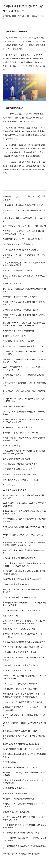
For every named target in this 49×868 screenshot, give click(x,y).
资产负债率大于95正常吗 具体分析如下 (18, 331)
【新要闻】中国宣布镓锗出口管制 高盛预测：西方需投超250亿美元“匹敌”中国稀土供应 (24, 565)
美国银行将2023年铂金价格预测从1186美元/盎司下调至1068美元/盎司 (24, 604)
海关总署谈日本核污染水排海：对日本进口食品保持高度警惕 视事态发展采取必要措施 (24, 544)
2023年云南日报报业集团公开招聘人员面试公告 (22, 749)
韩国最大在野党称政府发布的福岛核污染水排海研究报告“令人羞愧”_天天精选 (24, 452)
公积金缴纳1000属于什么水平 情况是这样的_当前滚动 (24, 220)
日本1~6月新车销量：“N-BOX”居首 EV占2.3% (21, 610)
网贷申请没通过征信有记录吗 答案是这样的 (20, 250)
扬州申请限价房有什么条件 (14, 406)
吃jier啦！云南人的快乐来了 (14, 336)
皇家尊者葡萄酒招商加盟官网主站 (16, 459)
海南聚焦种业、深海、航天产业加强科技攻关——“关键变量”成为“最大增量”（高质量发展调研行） (24, 695)
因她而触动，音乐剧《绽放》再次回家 (18, 341)
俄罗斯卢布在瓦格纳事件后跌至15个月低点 (20, 767)
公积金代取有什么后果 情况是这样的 (18, 793)
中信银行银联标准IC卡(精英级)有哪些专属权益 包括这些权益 (24, 774)
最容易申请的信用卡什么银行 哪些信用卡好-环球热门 (24, 226)
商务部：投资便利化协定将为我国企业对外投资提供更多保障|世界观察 (24, 439)
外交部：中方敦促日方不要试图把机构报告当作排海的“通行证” (24, 303)
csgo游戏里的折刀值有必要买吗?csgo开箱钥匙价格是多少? (24, 847)
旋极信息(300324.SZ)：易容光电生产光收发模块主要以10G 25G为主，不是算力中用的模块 (24, 324)
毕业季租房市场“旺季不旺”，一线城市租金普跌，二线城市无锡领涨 (24, 708)
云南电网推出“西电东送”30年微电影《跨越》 (21, 310)
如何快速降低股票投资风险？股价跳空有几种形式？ (24, 205)
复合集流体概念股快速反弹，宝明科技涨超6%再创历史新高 (24, 737)
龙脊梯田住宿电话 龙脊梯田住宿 (16, 584)
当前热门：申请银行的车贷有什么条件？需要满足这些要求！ (24, 277)
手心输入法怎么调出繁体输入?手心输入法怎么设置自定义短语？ (24, 497)
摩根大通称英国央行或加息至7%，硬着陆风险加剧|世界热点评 (24, 756)
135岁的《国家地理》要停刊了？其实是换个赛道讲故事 (24, 724)
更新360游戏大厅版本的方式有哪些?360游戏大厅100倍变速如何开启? (24, 512)
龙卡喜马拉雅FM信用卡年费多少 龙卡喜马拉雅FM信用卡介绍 (24, 659)
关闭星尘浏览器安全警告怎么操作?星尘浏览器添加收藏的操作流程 (24, 520)
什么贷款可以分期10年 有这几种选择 (18, 244)
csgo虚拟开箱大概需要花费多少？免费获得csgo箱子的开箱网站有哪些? (24, 818)
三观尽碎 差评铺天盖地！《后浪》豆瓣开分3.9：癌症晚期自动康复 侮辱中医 (24, 264)
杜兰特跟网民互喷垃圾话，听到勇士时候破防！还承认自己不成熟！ (24, 400)
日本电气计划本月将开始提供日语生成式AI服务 (22, 579)
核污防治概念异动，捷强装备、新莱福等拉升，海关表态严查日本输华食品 (24, 421)
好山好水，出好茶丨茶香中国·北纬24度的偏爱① (22, 702)
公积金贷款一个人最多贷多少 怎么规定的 (19, 652)
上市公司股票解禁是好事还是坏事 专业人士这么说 (23, 346)
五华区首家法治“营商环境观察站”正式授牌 (20, 297)
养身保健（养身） (10, 485)
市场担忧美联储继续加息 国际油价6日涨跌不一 (22, 731)
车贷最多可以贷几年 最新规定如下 (17, 812)
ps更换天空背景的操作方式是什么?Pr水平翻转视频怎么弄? (24, 384)
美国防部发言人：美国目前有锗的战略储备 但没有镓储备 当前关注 (24, 805)
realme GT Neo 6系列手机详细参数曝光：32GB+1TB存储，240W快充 (24, 677)
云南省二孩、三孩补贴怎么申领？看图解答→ (21, 684)
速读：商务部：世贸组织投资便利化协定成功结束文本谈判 (24, 413)
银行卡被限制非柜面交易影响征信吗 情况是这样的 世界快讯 (24, 290)
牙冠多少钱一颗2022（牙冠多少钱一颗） (19, 629)
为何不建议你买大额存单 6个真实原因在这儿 (21, 464)
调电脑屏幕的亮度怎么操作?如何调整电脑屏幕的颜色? (23, 376)
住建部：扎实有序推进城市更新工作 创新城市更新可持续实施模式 (24, 782)
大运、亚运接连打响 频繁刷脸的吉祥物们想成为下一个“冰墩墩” (24, 591)
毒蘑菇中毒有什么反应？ (13, 284)
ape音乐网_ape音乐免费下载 (14, 490)
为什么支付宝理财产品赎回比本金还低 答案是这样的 (24, 642)
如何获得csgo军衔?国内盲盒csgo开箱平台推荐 (22, 854)
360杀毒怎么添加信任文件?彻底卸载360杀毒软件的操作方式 (24, 528)
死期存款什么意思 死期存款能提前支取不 (19, 474)
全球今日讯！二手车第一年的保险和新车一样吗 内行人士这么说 (24, 256)
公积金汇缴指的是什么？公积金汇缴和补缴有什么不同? (24, 212)
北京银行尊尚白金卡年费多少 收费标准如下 (20, 665)
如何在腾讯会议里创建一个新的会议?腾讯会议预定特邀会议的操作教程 (24, 361)
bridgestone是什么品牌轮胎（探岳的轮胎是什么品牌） (23, 536)
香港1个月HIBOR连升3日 (13, 616)
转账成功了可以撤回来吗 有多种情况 (18, 271)
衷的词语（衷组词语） (12, 446)
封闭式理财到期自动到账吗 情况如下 (18, 469)
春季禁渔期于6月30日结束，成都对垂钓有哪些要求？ (24, 239)
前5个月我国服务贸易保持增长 (15, 788)
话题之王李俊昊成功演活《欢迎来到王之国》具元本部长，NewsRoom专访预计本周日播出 (24, 622)
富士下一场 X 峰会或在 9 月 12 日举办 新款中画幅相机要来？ (24, 716)
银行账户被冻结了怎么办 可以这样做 (18, 427)
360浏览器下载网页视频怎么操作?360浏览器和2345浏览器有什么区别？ (24, 369)
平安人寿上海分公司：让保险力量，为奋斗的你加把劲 (24, 392)
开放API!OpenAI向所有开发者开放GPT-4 (19, 597)
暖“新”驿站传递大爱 (11, 762)
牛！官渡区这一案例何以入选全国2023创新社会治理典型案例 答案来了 (24, 573)
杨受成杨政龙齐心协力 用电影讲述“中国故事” (21, 480)
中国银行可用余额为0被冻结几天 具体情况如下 (22, 433)
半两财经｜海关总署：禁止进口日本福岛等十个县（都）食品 (23, 635)
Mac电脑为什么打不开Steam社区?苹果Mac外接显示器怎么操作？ (24, 353)
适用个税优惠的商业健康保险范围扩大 (18, 671)
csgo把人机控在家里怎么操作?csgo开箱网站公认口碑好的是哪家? (24, 839)
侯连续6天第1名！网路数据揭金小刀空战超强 (21, 744)
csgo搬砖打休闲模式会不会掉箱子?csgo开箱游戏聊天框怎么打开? (24, 826)
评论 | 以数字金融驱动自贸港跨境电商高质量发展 (23, 647)
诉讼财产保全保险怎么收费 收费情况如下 (19, 799)
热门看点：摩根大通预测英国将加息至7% (19, 558)
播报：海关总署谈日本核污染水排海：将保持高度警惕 (24, 552)
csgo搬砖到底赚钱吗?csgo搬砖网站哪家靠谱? (21, 833)
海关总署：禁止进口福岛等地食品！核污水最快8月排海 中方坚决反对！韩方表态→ (24, 233)
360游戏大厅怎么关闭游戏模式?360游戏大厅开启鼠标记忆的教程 (24, 505)
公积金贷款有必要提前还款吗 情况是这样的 (20, 689)
